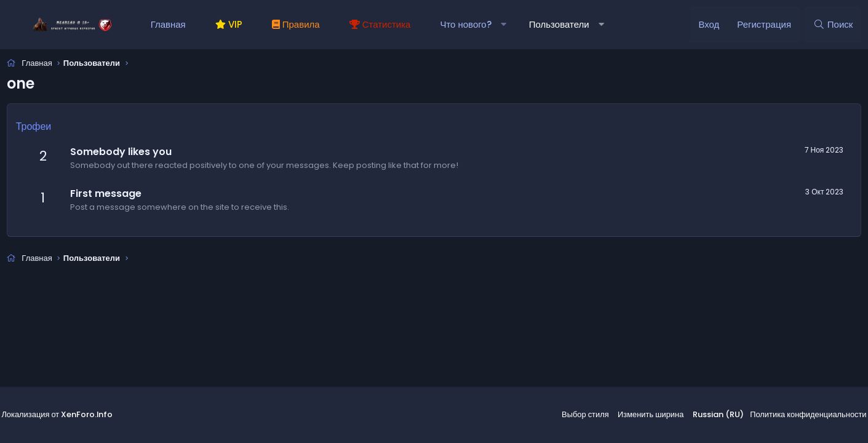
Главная (171, 24)
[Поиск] (830, 25)
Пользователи (562, 24)
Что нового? (468, 24)
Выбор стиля (591, 416)
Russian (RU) (716, 416)
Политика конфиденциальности (801, 416)
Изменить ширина (653, 416)
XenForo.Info (93, 416)
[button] (507, 25)
